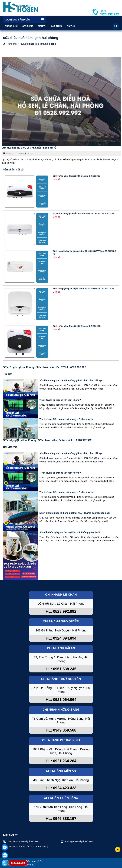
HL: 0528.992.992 (61, 611)
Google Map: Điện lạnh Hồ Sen (23, 841)
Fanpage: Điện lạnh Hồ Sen (79, 841)
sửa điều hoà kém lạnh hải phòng (38, 44)
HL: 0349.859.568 (61, 730)
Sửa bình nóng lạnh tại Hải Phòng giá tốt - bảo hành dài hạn (71, 380)
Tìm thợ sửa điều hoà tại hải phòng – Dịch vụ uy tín (66, 419)
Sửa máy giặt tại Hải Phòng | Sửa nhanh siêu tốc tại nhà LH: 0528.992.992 (47, 440)
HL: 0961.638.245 (61, 669)
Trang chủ (12, 26)
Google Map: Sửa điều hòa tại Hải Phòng (28, 847)
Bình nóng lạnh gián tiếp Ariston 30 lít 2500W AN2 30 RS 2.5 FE (84, 289)
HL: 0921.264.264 (61, 761)
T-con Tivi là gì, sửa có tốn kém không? (60, 400)
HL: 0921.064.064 (61, 700)
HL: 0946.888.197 (61, 819)
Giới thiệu (56, 26)
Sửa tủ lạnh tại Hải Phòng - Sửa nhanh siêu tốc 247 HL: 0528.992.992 (45, 367)
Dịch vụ (42, 26)
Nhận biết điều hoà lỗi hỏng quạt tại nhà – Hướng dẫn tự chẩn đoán (75, 513)
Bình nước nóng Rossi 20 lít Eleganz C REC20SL (76, 176)
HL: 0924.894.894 (61, 638)
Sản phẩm (28, 26)
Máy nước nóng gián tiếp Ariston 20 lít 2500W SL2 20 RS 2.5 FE (84, 213)
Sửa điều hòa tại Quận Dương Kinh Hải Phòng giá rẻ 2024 (70, 532)
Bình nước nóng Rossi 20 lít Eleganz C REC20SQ (77, 326)
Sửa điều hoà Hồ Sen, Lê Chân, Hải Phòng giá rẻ (29, 148)
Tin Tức (71, 26)
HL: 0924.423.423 (61, 788)
